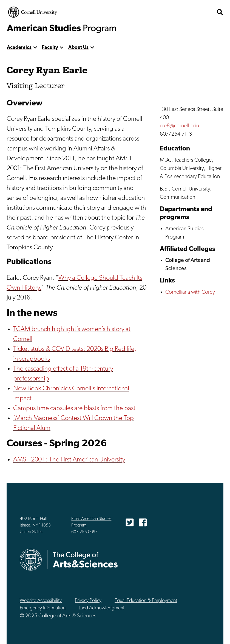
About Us (78, 48)
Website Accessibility (41, 601)
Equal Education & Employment (146, 601)
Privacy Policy (88, 601)
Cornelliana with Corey (190, 292)
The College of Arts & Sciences (193, 12)
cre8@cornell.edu (179, 126)
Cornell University (33, 12)
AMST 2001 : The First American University (69, 460)
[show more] (35, 48)
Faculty (50, 48)
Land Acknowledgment (102, 608)
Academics (19, 48)
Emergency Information (43, 608)
